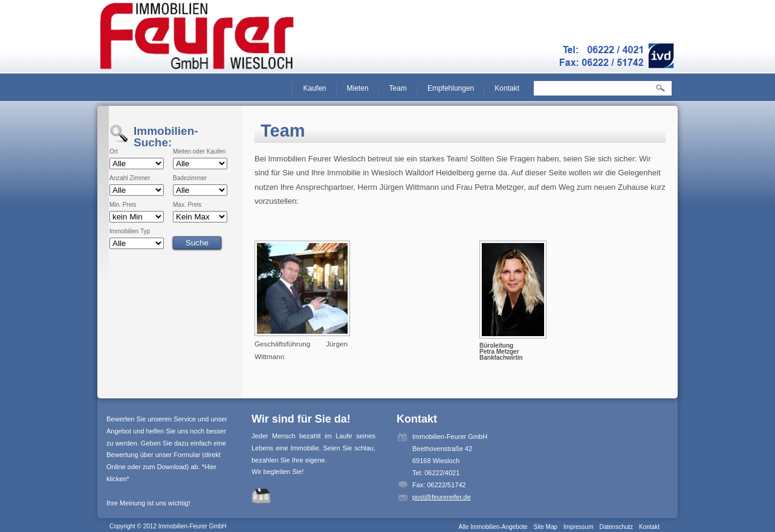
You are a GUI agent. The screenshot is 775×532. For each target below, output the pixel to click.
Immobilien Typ (130, 232)
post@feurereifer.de (442, 497)
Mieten (358, 88)
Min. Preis (123, 205)
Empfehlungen (451, 88)
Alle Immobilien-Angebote (493, 527)
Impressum (578, 527)
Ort (114, 152)
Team (398, 88)
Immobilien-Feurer (197, 36)
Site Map (546, 527)
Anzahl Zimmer (130, 178)
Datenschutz (616, 527)
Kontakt (507, 88)
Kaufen (314, 88)
